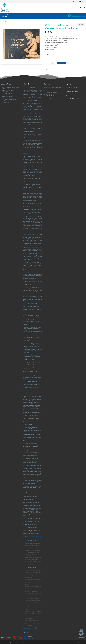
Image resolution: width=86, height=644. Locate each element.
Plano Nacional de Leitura (8, 93)
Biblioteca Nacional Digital (8, 90)
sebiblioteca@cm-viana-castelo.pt (30, 629)
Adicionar (62, 63)
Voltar (81, 25)
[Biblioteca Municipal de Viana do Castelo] (5, 7)
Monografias (4, 22)
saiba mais (26, 633)
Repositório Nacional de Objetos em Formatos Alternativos (10, 96)
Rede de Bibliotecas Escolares (8, 92)
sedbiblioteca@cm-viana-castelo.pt (34, 536)
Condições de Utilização (75, 642)
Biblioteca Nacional (6, 89)
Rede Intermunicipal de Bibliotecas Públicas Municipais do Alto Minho (10, 99)
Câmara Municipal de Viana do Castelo (10, 87)
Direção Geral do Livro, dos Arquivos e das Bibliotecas (10, 102)
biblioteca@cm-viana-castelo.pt (53, 98)
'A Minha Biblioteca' (71, 99)
